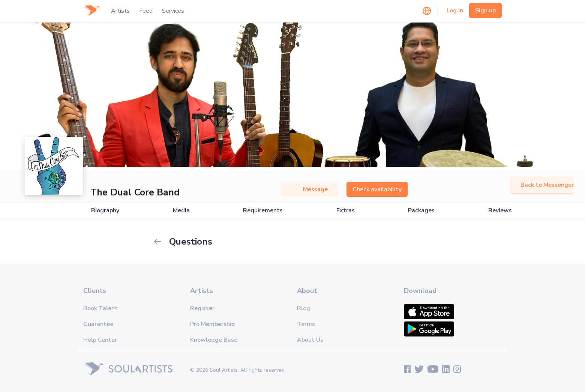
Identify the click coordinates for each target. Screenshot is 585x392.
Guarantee (98, 324)
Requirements (263, 211)
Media (181, 211)
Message (310, 189)
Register (202, 308)
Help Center (100, 340)
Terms (306, 324)
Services (173, 11)
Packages (421, 211)
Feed (146, 11)
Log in (455, 11)
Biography (105, 211)
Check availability (377, 189)
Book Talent (100, 308)
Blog (304, 308)
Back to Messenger (542, 185)
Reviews (500, 211)
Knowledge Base (214, 340)
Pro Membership (212, 324)
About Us (310, 340)
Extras (346, 211)
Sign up (485, 11)
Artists (120, 11)
